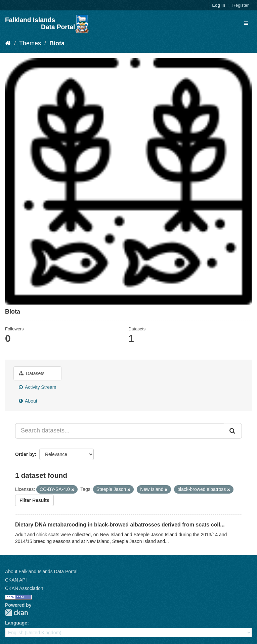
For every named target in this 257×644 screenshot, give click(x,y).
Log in (219, 5)
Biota (57, 43)
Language (16, 623)
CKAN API (16, 580)
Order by (25, 454)
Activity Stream (37, 387)
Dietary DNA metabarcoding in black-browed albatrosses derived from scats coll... (120, 525)
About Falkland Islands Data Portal (41, 571)
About (28, 401)
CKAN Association (24, 588)
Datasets (32, 373)
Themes (30, 43)
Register (241, 5)
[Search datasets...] (120, 431)
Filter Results (34, 500)
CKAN (16, 613)
